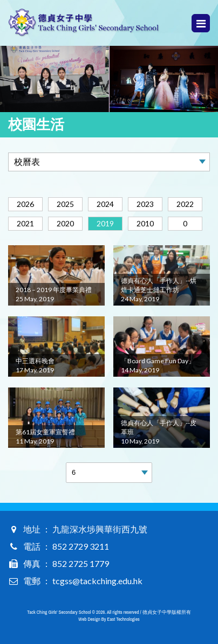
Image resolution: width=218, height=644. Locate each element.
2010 (145, 223)
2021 (25, 223)
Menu (201, 23)
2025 (65, 204)
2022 (185, 204)
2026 (25, 204)
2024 (105, 204)
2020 (65, 223)
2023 (145, 204)
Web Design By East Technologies (109, 619)
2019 (105, 223)
